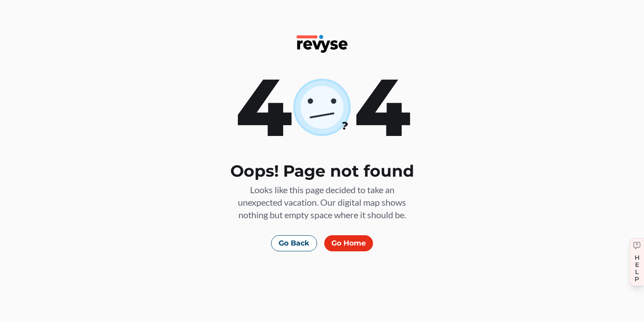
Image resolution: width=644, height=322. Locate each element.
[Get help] (637, 262)
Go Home (349, 243)
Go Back (294, 243)
